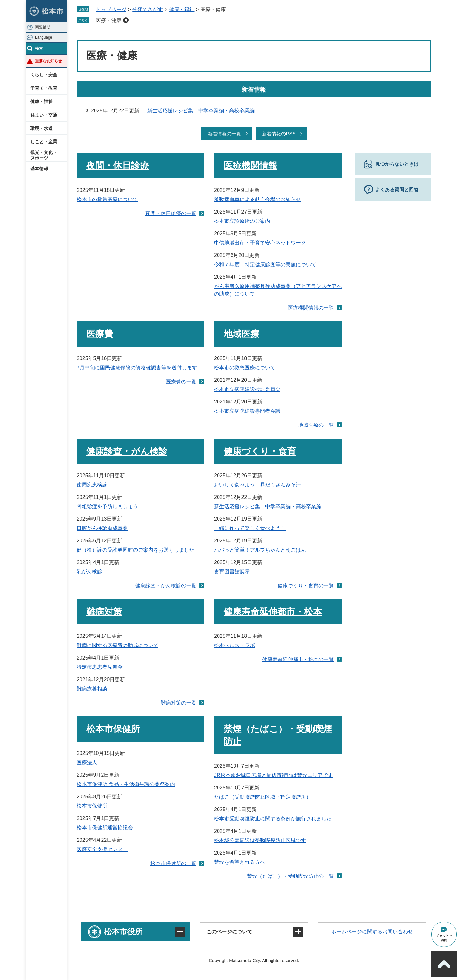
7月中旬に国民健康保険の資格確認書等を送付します (137, 368)
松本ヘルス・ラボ (234, 645)
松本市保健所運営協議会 (105, 828)
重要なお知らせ (49, 61)
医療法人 (87, 762)
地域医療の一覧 (316, 425)
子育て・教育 (44, 88)
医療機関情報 (250, 166)
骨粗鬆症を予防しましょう (107, 506)
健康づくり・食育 (260, 451)
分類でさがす (148, 9)
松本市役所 (123, 932)
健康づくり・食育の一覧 (306, 586)
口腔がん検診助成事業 (102, 528)
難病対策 (104, 612)
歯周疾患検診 (92, 485)
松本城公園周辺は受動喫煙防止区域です (260, 840)
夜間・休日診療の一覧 (171, 213)
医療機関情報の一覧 (311, 308)
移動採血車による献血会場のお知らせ (257, 199)
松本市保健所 (113, 729)
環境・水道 (42, 128)
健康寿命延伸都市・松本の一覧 (298, 659)
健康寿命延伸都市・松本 (273, 612)
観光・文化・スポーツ (44, 155)
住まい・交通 (44, 115)
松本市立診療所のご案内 (242, 221)
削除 (126, 20)
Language (44, 37)
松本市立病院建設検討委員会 (247, 389)
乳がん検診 (89, 572)
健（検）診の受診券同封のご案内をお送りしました (135, 550)
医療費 (100, 334)
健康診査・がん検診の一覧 (166, 586)
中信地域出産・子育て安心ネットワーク (260, 243)
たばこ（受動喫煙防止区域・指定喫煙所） (263, 797)
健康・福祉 (42, 102)
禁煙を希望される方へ (240, 862)
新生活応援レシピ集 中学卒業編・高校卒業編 (201, 111)
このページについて (229, 932)
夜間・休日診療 (118, 166)
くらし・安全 (44, 75)
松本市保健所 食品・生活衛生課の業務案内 (126, 784)
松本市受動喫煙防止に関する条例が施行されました (273, 819)
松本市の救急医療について (107, 199)
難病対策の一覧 (179, 703)
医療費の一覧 (181, 382)
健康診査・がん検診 (127, 451)
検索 (39, 49)
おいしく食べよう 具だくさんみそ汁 (257, 485)
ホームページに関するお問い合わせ (372, 932)
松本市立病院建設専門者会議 (247, 411)
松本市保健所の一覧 (173, 863)
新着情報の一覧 (224, 134)
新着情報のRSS (279, 134)
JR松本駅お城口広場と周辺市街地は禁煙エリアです (273, 775)
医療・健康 (109, 20)
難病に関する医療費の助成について (118, 645)
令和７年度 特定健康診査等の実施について (265, 264)
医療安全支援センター (102, 849)
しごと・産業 (44, 142)
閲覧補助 (43, 27)
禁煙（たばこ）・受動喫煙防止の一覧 (290, 876)
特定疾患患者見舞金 (100, 667)
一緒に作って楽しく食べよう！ (250, 528)
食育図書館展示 (232, 572)
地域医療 (241, 334)
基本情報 (39, 169)
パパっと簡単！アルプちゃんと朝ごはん (260, 550)
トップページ (111, 9)
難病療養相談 (92, 689)
